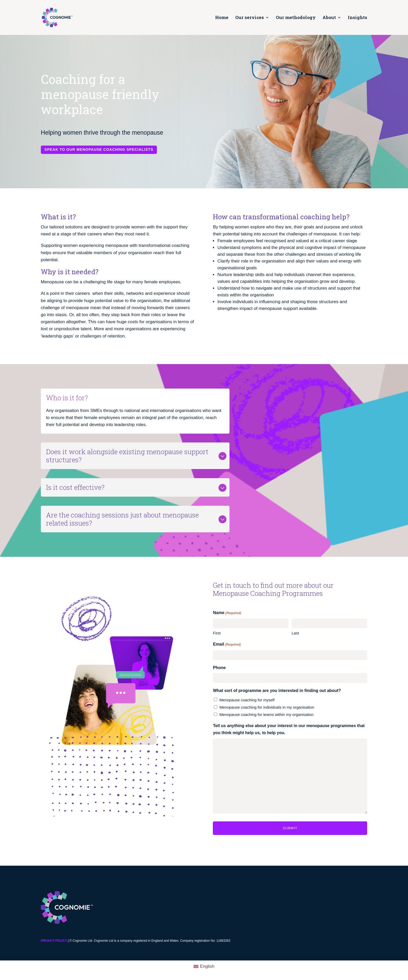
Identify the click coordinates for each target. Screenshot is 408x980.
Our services (250, 18)
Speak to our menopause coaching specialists (99, 149)
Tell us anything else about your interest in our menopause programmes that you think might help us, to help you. (289, 729)
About (329, 18)
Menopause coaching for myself (247, 700)
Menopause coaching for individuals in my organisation (267, 707)
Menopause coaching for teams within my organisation (266, 714)
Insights (358, 18)
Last (295, 633)
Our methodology (296, 18)
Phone (219, 668)
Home (222, 18)
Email (227, 644)
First (217, 633)
